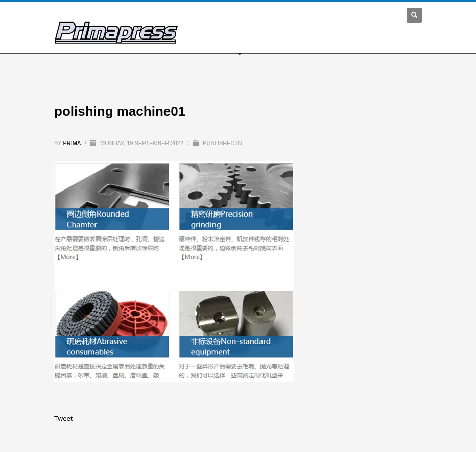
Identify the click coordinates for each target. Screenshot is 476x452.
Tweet (63, 418)
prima (73, 143)
